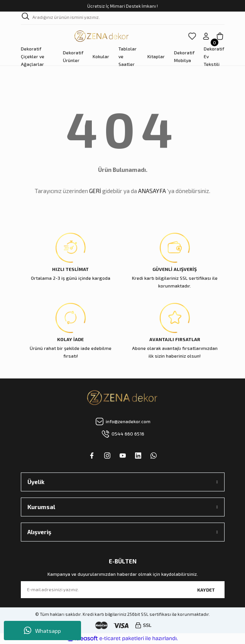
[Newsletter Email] (123, 590)
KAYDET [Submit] (206, 590)
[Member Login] (206, 36)
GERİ (95, 191)
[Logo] (102, 36)
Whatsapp (42, 631)
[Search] (123, 18)
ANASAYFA (152, 191)
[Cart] (220, 36)
